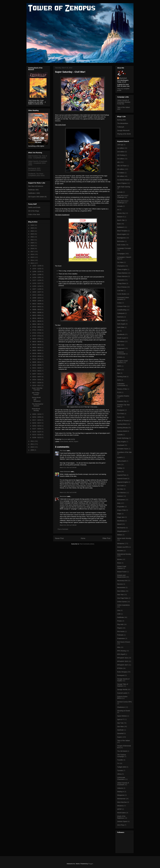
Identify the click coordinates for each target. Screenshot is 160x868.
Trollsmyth (121, 127)
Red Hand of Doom (124, 642)
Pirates (120, 621)
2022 (32, 237)
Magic (119, 514)
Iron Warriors (122, 493)
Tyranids (120, 771)
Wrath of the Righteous (121, 817)
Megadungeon (122, 531)
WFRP (119, 809)
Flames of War (122, 389)
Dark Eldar (121, 327)
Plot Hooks (121, 631)
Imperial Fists (122, 475)
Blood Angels (122, 234)
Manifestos (121, 521)
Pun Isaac (63, 451)
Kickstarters (121, 500)
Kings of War (122, 510)
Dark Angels (121, 320)
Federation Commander (121, 385)
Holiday (120, 468)
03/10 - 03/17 (37, 385)
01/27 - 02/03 (37, 429)
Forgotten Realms (123, 396)
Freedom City (122, 401)
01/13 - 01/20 (37, 435)
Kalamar (120, 496)
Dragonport (121, 348)
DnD (119, 345)
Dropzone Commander (121, 353)
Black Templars (122, 231)
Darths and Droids (34, 207)
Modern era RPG (123, 547)
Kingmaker (121, 507)
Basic (119, 224)
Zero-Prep (121, 825)
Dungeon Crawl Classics (122, 362)
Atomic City (121, 213)
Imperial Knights (123, 482)
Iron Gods (120, 486)
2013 (32, 263)
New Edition (121, 591)
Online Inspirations (123, 605)
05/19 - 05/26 (37, 356)
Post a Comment (63, 529)
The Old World (122, 751)
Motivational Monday (36, 410)
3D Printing (121, 155)
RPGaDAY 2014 (123, 658)
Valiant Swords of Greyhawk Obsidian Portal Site (124, 102)
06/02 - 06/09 (37, 350)
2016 (32, 254)
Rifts (119, 647)
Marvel (71, 441)
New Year (120, 595)
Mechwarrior (121, 528)
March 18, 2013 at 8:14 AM (68, 492)
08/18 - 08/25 (37, 318)
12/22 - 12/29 (37, 266)
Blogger (91, 864)
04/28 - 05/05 (37, 365)
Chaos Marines (122, 273)
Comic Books (64, 441)
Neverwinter (121, 588)
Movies (120, 559)
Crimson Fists (122, 306)
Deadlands (121, 334)
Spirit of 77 (121, 719)
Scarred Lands (122, 693)
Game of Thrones (123, 421)
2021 (32, 240)
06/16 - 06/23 (37, 345)
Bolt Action (121, 241)
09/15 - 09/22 (37, 307)
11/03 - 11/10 (37, 286)
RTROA (120, 668)
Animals (120, 192)
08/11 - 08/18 (37, 321)
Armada (120, 206)
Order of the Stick (34, 214)
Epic (119, 373)
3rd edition (121, 159)
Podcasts (120, 635)
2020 (32, 243)
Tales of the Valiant (123, 741)
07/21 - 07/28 (37, 330)
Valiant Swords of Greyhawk (123, 784)
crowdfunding (122, 310)
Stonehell (120, 733)
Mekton (120, 535)
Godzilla (120, 435)
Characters (121, 280)
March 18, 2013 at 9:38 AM (68, 525)
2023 (32, 234)
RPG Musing (121, 651)
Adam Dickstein (65, 472)
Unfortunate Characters (121, 778)
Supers (76, 441)
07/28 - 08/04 (37, 327)
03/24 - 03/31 (37, 380)
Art (118, 210)
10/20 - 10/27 (37, 292)
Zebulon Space (122, 821)
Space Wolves (122, 716)
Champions (121, 266)
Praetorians (121, 638)
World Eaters (122, 813)
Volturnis (120, 788)
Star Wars (121, 727)
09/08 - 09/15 (37, 309)
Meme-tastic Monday (124, 538)
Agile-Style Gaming (124, 187)
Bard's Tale (121, 220)
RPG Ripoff (121, 654)
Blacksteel (63, 496)
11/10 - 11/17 (37, 283)
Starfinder (120, 730)
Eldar (119, 370)
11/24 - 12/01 (37, 277)
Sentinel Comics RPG (124, 702)
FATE (119, 380)
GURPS (120, 457)
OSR (119, 614)
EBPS (119, 366)
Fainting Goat (122, 377)
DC (118, 331)
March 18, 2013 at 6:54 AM (68, 467)
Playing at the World (124, 134)
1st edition (121, 148)
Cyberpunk (121, 313)
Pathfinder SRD (33, 190)
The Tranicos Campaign (122, 756)
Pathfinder (121, 617)
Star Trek (120, 723)
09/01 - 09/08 (37, 312)
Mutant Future (122, 572)
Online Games (122, 602)
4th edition (121, 169)
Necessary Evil (122, 581)
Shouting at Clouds (124, 711)
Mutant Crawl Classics (122, 567)
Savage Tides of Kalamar (123, 685)
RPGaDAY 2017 (123, 665)
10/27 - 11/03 (37, 289)
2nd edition (121, 152)
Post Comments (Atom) (87, 544)
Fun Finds (121, 414)
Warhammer (121, 799)
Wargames (121, 795)
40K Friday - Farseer (36, 394)
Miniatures (121, 544)
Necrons (120, 584)
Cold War (120, 291)
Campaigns (121, 254)
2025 (32, 228)
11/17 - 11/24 (37, 280)
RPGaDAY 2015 (123, 661)
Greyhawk (121, 445)
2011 (32, 444)
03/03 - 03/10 (37, 414)
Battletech (121, 227)
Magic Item (121, 517)
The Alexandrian (123, 123)
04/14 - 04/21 (37, 371)
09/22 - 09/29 (37, 304)
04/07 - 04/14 (37, 374)
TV (118, 763)
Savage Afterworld (123, 130)
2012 (32, 441)
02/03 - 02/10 (37, 426)
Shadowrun (121, 707)
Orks (119, 610)
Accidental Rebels (123, 180)
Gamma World (122, 431)
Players (120, 628)
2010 (32, 447)
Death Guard (122, 338)
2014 (32, 260)
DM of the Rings (34, 211)
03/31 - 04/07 (37, 377)
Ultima (119, 774)
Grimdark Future (123, 449)
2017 (32, 251)
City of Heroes (122, 287)
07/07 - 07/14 (37, 336)
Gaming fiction (122, 424)
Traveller (120, 760)
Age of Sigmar (122, 183)
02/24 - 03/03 (37, 417)
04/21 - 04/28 (37, 368)
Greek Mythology (123, 438)
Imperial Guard (122, 479)
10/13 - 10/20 (37, 295)
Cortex (119, 303)
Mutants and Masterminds (122, 576)
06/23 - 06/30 (37, 342)
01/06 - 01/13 (37, 437)
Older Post (106, 538)
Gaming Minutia (122, 428)
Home (83, 538)
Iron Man (120, 489)
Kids (119, 503)
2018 (32, 248)
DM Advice (121, 341)
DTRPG (120, 357)
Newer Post (59, 538)
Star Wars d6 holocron (36, 186)
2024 (32, 231)
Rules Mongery (122, 672)
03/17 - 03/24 (37, 383)
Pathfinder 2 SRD (34, 193)
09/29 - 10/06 (37, 301)
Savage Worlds (122, 689)
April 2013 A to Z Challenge (123, 202)
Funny (119, 417)
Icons (119, 472)
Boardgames (121, 238)
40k (118, 162)
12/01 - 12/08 (37, 274)
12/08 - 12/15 (37, 271)
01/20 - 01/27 (37, 432)
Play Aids (120, 624)
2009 (32, 450)
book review (121, 245)
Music (119, 563)
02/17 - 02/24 (37, 420)
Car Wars (120, 262)
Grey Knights (122, 442)
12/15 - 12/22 (37, 269)
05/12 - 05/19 (37, 359)
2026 (32, 225)
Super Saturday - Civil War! (38, 389)
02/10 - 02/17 (37, 423)
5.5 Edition (121, 173)
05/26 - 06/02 (37, 353)
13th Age (120, 145)
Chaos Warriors (122, 276)
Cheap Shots (122, 283)
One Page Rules (123, 598)
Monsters (120, 551)
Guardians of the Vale (124, 452)
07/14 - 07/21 (37, 333)
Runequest (121, 675)
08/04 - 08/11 (37, 324)
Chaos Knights (122, 269)
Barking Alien (122, 120)
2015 (32, 257)
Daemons (120, 317)
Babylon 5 (121, 217)
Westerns (120, 806)
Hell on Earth (122, 461)
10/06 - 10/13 (37, 298)
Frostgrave (121, 410)
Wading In (121, 792)
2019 (32, 246)
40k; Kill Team (122, 166)
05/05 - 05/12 (37, 362)
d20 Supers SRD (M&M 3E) (37, 197)
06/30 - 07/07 (37, 339)
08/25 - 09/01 (37, 315)
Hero (119, 465)
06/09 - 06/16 (37, 347)
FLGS (119, 392)
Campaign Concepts (124, 248)
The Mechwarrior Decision (38, 405)
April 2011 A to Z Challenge (123, 196)
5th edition (121, 176)
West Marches (122, 802)
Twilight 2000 (122, 767)
